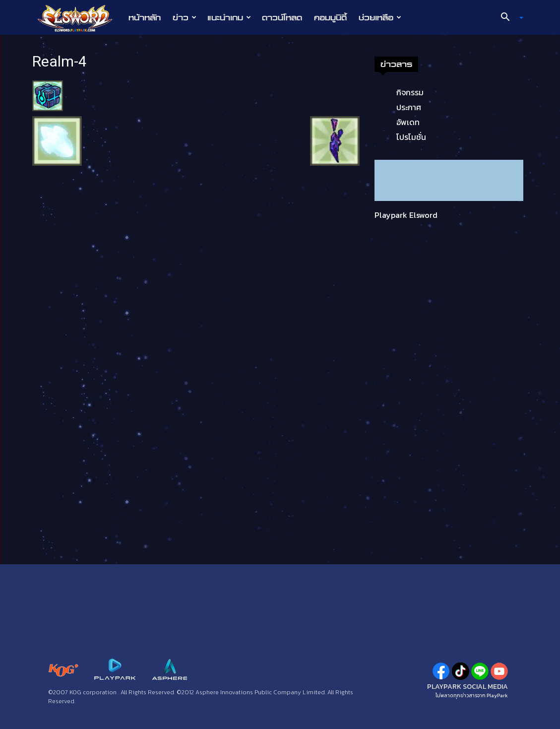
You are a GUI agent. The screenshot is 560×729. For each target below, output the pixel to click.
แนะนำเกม (229, 17)
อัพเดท (408, 122)
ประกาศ (409, 107)
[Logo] (80, 18)
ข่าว (185, 17)
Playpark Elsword (406, 215)
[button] (508, 18)
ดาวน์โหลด (282, 17)
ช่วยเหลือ (380, 17)
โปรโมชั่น (411, 137)
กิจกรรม (410, 92)
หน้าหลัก (145, 17)
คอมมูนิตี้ (330, 17)
